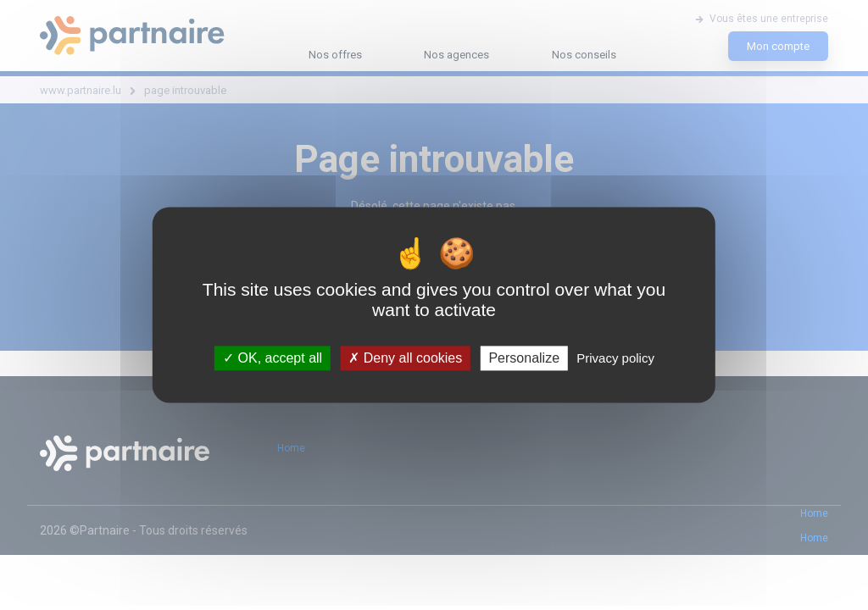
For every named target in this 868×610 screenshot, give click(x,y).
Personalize (524, 358)
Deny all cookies (405, 358)
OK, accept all (273, 358)
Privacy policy (615, 358)
